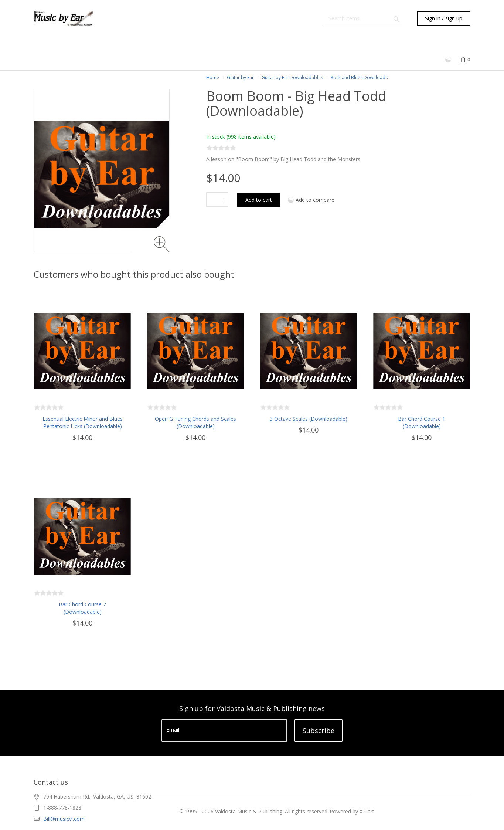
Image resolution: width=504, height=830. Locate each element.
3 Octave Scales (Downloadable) (309, 419)
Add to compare (315, 200)
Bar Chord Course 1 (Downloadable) (422, 422)
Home (213, 77)
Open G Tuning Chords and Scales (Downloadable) (195, 422)
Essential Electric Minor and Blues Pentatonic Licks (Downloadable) (83, 422)
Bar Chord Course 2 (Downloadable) (82, 608)
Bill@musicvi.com (64, 819)
